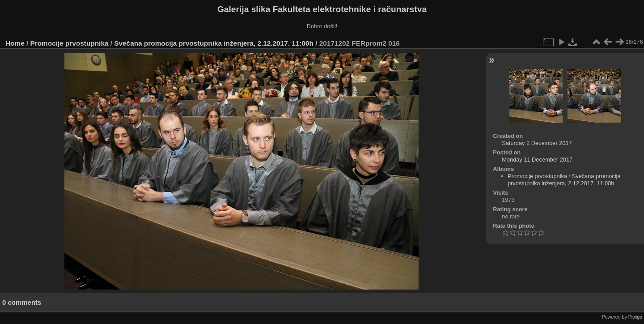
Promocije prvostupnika (70, 43)
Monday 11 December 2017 (537, 160)
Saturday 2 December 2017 (537, 143)
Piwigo (635, 317)
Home (15, 43)
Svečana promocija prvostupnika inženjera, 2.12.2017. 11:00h (214, 43)
